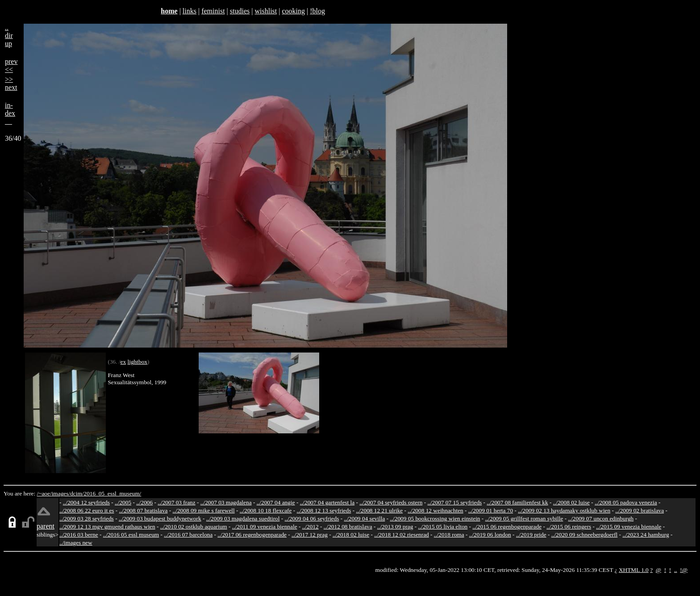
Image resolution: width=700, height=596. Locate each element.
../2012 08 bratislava (348, 527)
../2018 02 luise (351, 535)
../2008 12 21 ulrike (379, 510)
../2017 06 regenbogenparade (252, 535)
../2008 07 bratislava (144, 510)
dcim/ (77, 493)
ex (123, 362)
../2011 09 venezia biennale (265, 527)
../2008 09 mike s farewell (204, 510)
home (169, 11)
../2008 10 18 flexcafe (266, 510)
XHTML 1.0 (634, 570)
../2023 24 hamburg (646, 535)
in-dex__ (10, 113)
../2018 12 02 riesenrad (402, 535)
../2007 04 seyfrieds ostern (391, 502)
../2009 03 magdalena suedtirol (243, 518)
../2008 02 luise (571, 502)
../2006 (144, 502)
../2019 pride (531, 535)
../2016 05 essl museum (131, 535)
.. (676, 570)
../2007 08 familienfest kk (517, 502)
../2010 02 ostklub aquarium (194, 527)
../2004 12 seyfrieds (86, 502)
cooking (293, 11)
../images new (76, 543)
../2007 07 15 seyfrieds (454, 502)
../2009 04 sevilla (364, 518)
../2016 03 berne (79, 535)
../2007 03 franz (176, 502)
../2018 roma (449, 535)
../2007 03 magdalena (226, 502)
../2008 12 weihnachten (435, 510)
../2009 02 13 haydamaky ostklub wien (564, 510)
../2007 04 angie (276, 502)
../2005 (123, 502)
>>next (11, 83)
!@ (684, 570)
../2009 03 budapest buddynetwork (160, 518)
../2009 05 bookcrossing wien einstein (435, 518)
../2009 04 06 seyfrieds (312, 518)
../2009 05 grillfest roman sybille (524, 518)
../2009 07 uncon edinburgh (601, 518)
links (190, 11)
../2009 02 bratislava (640, 510)
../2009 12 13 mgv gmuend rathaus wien (107, 527)
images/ (61, 493)
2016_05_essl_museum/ (112, 493)
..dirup (9, 36)
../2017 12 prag (310, 535)
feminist (213, 11)
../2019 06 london (490, 535)
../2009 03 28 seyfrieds (87, 518)
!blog (317, 11)
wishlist (266, 11)
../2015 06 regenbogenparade (507, 527)
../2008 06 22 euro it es (87, 510)
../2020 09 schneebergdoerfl (585, 535)
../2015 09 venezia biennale (629, 527)
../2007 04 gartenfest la (327, 502)
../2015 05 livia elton (443, 527)
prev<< (11, 65)
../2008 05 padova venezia (626, 502)
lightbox (137, 362)
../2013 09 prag (395, 527)
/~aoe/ (44, 493)
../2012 (310, 527)
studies (240, 11)
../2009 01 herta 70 (491, 510)
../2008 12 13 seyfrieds (324, 510)
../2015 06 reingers (569, 527)
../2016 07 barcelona (188, 535)
